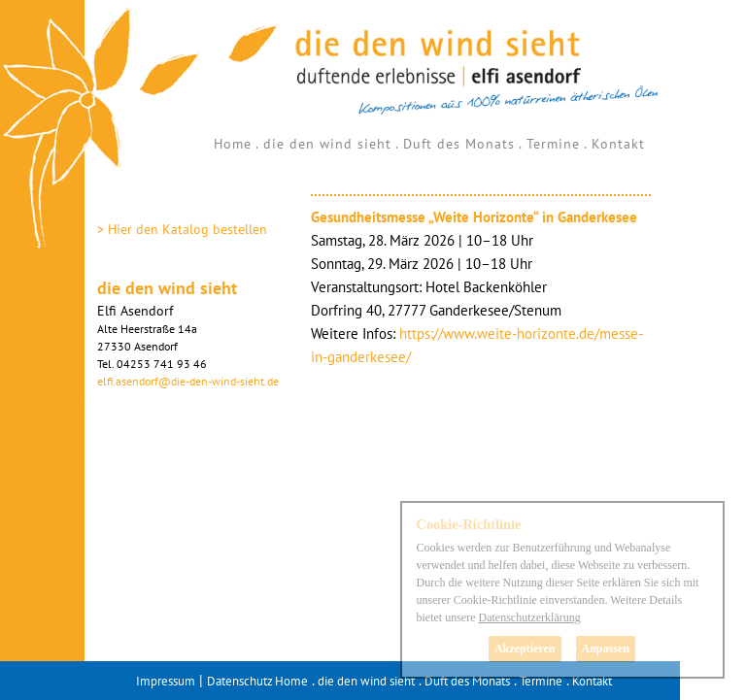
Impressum (166, 681)
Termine (553, 144)
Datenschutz (240, 681)
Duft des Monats (459, 144)
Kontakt (618, 144)
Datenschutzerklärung (529, 617)
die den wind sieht (327, 144)
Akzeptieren (525, 649)
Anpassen (606, 649)
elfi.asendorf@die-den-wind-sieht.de (188, 381)
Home (233, 144)
